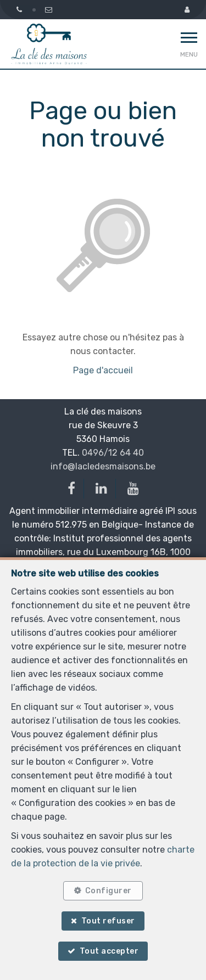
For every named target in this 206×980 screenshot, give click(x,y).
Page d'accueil (103, 370)
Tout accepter (109, 951)
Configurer (108, 891)
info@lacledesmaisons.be (103, 466)
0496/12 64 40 (113, 453)
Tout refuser (108, 921)
